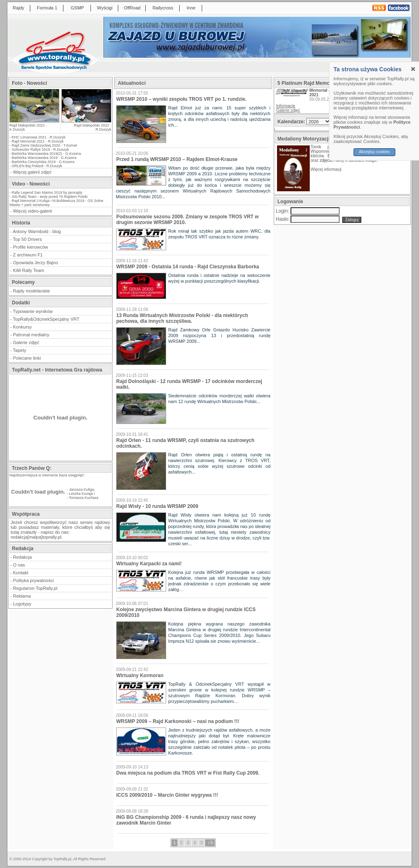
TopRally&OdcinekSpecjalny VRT (46, 319)
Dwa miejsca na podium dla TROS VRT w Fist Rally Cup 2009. (188, 773)
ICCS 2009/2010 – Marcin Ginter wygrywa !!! (167, 795)
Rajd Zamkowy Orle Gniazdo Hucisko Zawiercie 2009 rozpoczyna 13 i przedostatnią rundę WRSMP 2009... (219, 335)
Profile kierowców (31, 247)
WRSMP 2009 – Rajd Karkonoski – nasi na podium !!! (178, 721)
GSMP (77, 8)
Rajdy (18, 8)
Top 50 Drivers (28, 239)
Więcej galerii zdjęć (32, 172)
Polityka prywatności (34, 580)
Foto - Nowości (29, 83)
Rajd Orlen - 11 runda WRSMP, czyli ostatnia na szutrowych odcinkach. (185, 443)
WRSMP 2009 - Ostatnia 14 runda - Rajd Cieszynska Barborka (188, 267)
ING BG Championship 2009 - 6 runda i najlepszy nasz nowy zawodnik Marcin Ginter (186, 820)
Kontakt (21, 573)
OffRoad (132, 8)
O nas (19, 565)
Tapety (20, 350)
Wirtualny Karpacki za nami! (149, 564)
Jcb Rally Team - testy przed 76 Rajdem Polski (50, 197)
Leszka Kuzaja (81, 494)
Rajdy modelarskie (32, 291)
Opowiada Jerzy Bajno (36, 263)
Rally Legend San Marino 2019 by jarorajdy (47, 193)
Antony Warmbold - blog (37, 231)
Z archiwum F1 (28, 255)
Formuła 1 (47, 8)
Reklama (22, 596)
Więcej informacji (327, 169)
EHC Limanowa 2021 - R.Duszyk (39, 137)
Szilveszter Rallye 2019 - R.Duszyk (41, 150)
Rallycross (163, 8)
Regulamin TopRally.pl (35, 588)
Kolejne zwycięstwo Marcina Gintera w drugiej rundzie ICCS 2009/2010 (186, 612)
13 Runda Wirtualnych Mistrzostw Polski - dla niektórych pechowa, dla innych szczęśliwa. (182, 318)
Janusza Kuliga (82, 490)
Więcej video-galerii (33, 211)
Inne (191, 8)
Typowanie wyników (33, 311)
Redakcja (23, 557)
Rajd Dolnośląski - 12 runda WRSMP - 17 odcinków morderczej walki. (189, 384)
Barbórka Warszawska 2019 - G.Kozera (44, 158)
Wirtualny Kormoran (140, 675)
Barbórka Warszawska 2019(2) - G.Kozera (46, 154)
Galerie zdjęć (26, 342)
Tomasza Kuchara (83, 498)
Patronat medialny (31, 335)
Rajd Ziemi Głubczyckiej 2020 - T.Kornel (44, 145)
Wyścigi (105, 8)
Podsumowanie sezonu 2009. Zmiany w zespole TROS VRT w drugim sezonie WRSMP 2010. (187, 220)
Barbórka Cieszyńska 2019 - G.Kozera (43, 162)
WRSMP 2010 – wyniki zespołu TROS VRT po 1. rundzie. (181, 99)
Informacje (286, 106)
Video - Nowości (31, 184)
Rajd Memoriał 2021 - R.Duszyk (38, 141)
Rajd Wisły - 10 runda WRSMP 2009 (157, 506)
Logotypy (22, 604)
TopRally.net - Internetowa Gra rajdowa (57, 370)
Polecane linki (27, 358)
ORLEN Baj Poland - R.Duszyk (37, 166)
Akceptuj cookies (374, 152)
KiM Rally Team (29, 270)
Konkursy (23, 327)
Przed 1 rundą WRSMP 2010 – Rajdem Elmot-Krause (177, 159)
